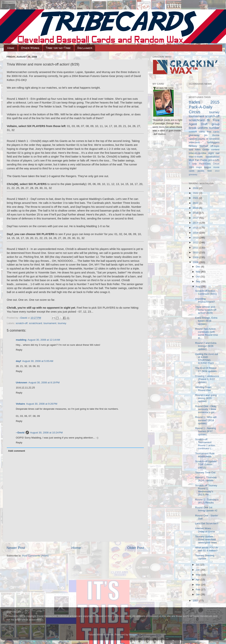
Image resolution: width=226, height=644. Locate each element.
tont (191, 150)
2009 (196, 257)
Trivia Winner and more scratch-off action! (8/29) (206, 310)
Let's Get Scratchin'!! (207, 523)
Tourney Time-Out (205, 472)
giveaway (194, 135)
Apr (198, 580)
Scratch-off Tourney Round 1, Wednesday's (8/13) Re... (206, 490)
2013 (196, 238)
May (199, 575)
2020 (196, 203)
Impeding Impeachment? (205, 300)
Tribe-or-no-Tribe (58, 48)
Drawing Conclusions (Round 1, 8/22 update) (207, 379)
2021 (196, 198)
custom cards (197, 132)
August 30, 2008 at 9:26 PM (42, 404)
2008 (196, 262)
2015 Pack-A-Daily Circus (204, 107)
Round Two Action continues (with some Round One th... (207, 333)
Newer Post (16, 548)
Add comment (17, 451)
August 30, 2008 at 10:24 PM (46, 433)
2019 (196, 208)
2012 (196, 242)
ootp (195, 164)
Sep (199, 281)
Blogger (133, 634)
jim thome (212, 135)
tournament (50, 323)
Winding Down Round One (203, 389)
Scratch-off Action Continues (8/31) (206, 292)
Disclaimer (85, 48)
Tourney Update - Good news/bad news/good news (206, 539)
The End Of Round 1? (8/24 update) (206, 370)
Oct (198, 277)
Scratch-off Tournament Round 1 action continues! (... (205, 444)
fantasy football (198, 146)
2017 (196, 218)
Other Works (30, 48)
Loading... (158, 143)
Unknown (22, 383)
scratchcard (36, 323)
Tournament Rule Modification (205, 455)
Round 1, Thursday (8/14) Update (206, 479)
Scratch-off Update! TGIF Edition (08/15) (206, 464)
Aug (199, 287)
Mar (198, 585)
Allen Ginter (202, 150)
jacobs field (205, 171)
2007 (196, 601)
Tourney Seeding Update (205, 557)
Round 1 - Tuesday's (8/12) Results (207, 501)
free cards (213, 132)
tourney (62, 323)
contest (215, 150)
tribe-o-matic (196, 157)
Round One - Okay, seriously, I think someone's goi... (206, 409)
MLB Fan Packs (198, 160)
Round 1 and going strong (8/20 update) (206, 398)
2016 (196, 223)
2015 (196, 228)
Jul (198, 565)
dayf (18, 361)
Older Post (136, 548)
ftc (209, 120)
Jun (198, 570)
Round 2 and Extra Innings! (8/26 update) (206, 346)
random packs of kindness (204, 139)
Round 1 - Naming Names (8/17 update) (205, 431)
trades (195, 102)
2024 (196, 188)
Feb (198, 590)
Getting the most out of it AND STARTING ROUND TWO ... (207, 359)
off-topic (215, 146)
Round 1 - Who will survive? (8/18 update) (206, 420)
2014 (196, 233)
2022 (196, 193)
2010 (196, 252)
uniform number (209, 128)
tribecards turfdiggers (204, 142)
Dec (199, 267)
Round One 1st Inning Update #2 (206, 509)
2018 (196, 213)
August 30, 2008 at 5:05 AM (38, 361)
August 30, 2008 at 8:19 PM (44, 383)
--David (23, 318)
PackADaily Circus (209, 164)
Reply (19, 350)
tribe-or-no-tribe (198, 153)
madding (21, 340)
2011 (196, 248)
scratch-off (22, 323)
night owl (214, 153)
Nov (199, 272)
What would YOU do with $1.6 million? (207, 549)
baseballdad (213, 157)
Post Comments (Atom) (35, 556)
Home (11, 48)
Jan (198, 594)
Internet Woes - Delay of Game (205, 530)
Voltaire (20, 404)
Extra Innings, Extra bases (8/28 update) (206, 321)
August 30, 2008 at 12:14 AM (44, 340)
